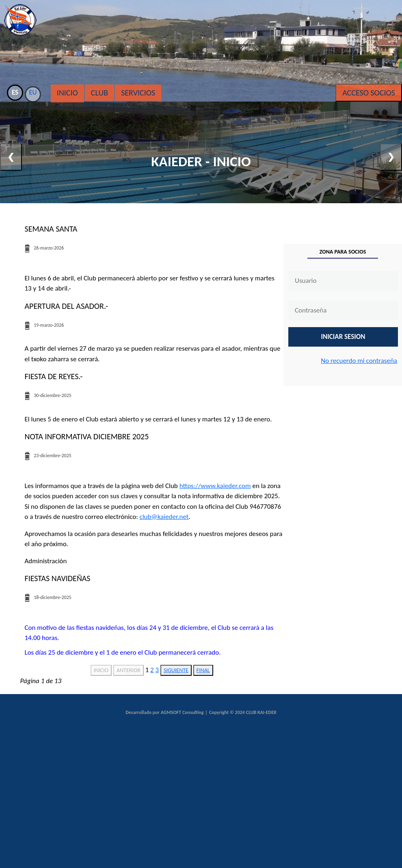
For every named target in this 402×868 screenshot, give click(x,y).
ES (15, 92)
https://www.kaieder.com (215, 486)
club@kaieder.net (164, 517)
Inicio (67, 93)
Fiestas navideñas (58, 578)
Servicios (138, 93)
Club (99, 93)
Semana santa (51, 229)
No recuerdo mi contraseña (359, 361)
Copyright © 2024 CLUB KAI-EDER (243, 712)
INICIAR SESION (343, 337)
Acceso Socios (369, 93)
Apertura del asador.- (67, 306)
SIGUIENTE (176, 670)
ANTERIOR (129, 670)
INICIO (101, 670)
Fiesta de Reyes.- (54, 376)
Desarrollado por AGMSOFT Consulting (164, 712)
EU (33, 92)
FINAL (203, 670)
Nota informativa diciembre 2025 (87, 436)
